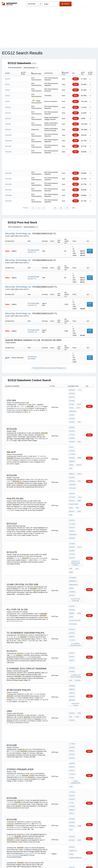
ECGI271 (80, 601)
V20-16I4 (72, 411)
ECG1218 (72, 784)
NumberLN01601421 (13, 825)
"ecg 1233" (72, 464)
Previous (26, 208)
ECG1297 (72, 765)
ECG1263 (72, 614)
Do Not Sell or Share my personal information (48, 861)
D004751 (80, 581)
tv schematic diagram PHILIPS (76, 588)
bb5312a (72, 452)
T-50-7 (9, 458)
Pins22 (35, 770)
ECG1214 (72, 492)
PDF (76, 79)
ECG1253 (72, 552)
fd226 (71, 481)
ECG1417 (38, 402)
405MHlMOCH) (74, 546)
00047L (43, 457)
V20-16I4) (72, 399)
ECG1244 (72, 650)
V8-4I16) (79, 399)
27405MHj (79, 549)
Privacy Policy (27, 861)
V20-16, (78, 402)
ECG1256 (72, 721)
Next (73, 208)
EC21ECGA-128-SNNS (32, 358)
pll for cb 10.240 (75, 570)
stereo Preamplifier (76, 710)
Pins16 (36, 823)
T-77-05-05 (72, 438)
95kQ (79, 430)
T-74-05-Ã (72, 520)
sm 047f (72, 447)
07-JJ (79, 390)
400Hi (79, 475)
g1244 (77, 653)
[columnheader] (12, 73)
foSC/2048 (72, 461)
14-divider (73, 540)
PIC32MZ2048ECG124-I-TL (33, 278)
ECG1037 (72, 691)
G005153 (80, 685)
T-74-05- (80, 724)
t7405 (71, 714)
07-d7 (71, 747)
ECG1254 (72, 562)
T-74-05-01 (18, 523)
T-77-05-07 (72, 472)
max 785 (72, 484)
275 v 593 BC (73, 573)
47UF (76, 532)
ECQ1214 (72, 500)
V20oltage (73, 408)
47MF (71, 532)
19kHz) (80, 444)
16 (61, 208)
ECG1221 (72, 700)
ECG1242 (72, 469)
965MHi (71, 549)
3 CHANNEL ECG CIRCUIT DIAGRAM (76, 618)
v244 (79, 413)
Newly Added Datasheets (13, 861)
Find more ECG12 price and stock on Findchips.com (49, 368)
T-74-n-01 (72, 424)
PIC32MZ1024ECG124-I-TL (33, 251)
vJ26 (71, 622)
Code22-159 (28, 770)
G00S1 (9, 402)
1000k (79, 744)
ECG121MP (72, 795)
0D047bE (72, 418)
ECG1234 (72, 421)
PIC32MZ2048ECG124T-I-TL (33, 304)
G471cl (71, 435)
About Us (90, 861)
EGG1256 (72, 724)
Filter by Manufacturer (15, 68)
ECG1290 (72, 685)
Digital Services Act (70, 861)
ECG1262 (72, 611)
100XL (79, 650)
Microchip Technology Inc (18, 234)
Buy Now (90, 251)
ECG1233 (72, 455)
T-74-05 (80, 706)
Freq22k (72, 798)
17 (66, 208)
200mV (79, 441)
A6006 (71, 535)
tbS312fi (72, 744)
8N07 (78, 447)
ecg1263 (77, 622)
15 (55, 208)
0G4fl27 (72, 733)
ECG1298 (72, 818)
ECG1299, (72, 393)
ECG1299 (79, 411)
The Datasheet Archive (10, 4)
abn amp (72, 506)
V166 (71, 487)
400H (77, 481)
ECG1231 (72, 578)
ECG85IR (72, 427)
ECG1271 (72, 598)
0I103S (78, 567)
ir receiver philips (76, 642)
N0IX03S (80, 564)
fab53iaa (15, 639)
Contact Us (81, 861)
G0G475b (10, 705)
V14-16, (71, 402)
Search (65, 4)
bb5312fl (72, 639)
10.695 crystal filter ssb (76, 556)
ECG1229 (72, 755)
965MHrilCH (73, 543)
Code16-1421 (28, 823)
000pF (79, 758)
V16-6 (9, 484)
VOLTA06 (72, 517)
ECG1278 (72, 514)
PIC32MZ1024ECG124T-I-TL (33, 331)
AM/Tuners (73, 503)
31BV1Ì (71, 567)
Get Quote (90, 358)
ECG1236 (72, 739)
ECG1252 (72, 809)
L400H (79, 484)
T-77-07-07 (72, 584)
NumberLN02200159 (13, 772)
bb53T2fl (72, 444)
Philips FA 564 (74, 478)
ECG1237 (72, 634)
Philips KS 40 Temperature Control (76, 528)
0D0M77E (21, 639)
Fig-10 (79, 514)
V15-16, (71, 405)
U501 (71, 653)
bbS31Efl (72, 390)
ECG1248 (79, 435)
